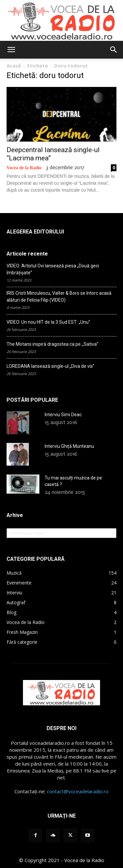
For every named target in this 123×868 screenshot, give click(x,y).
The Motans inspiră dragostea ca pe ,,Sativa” (52, 344)
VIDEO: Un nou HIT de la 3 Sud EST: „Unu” (48, 322)
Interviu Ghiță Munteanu (69, 446)
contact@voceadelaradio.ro (78, 791)
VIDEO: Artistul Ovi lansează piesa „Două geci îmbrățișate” (53, 269)
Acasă (14, 66)
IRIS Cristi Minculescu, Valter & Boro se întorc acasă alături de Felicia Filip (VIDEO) (59, 297)
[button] (11, 50)
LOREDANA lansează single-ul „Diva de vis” (51, 366)
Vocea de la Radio (24, 168)
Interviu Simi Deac (63, 415)
